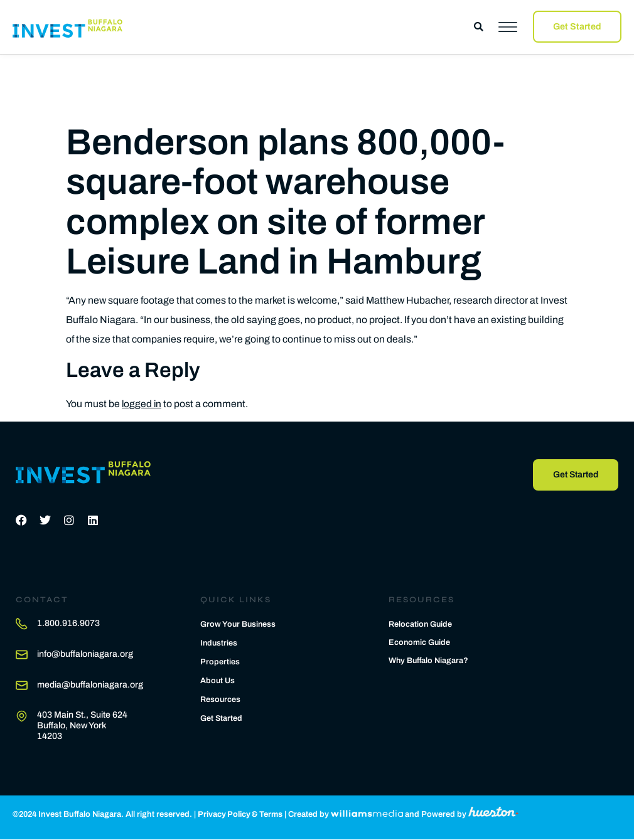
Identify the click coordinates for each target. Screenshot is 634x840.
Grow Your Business (239, 624)
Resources (221, 699)
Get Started (222, 718)
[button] (479, 27)
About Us (218, 681)
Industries (219, 643)
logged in (142, 404)
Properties (220, 662)
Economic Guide (420, 643)
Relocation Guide (421, 625)
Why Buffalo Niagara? (429, 661)
